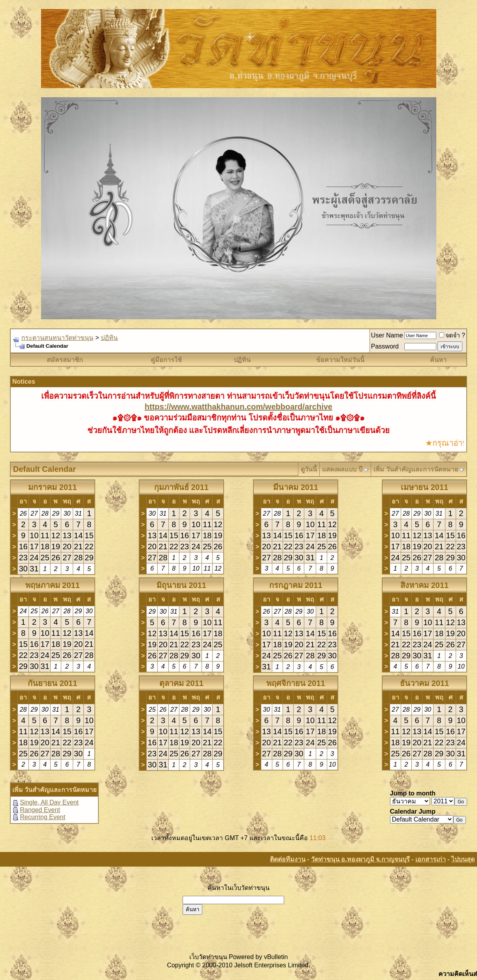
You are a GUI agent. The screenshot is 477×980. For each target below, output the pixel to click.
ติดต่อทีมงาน (288, 859)
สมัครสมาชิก (65, 360)
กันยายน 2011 (52, 683)
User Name (387, 335)
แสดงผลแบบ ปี (342, 469)
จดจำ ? (452, 335)
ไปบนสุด (463, 859)
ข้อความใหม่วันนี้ (340, 360)
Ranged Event (40, 810)
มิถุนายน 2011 (181, 585)
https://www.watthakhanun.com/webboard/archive (238, 407)
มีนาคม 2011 (296, 487)
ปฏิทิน (109, 338)
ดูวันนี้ (309, 469)
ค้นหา (438, 360)
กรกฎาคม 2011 (296, 585)
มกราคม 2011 (52, 487)
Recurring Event (42, 817)
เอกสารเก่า (431, 859)
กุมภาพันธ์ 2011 (181, 487)
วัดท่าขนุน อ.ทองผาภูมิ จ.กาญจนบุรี (360, 859)
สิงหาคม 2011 (424, 585)
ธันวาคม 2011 (424, 683)
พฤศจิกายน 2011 (296, 683)
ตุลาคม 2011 (181, 683)
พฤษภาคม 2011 (53, 585)
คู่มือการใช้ (166, 360)
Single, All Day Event (49, 802)
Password (385, 346)
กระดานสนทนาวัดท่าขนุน (57, 338)
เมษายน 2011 (424, 487)
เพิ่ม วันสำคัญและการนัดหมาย (416, 469)
